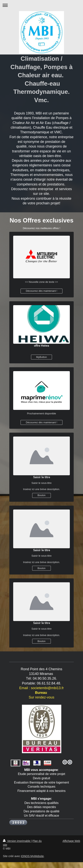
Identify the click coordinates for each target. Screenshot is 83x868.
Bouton (41, 495)
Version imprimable (17, 841)
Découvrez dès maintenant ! (41, 291)
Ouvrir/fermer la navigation (41, 5)
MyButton (42, 357)
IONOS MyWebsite (32, 856)
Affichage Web (71, 841)
